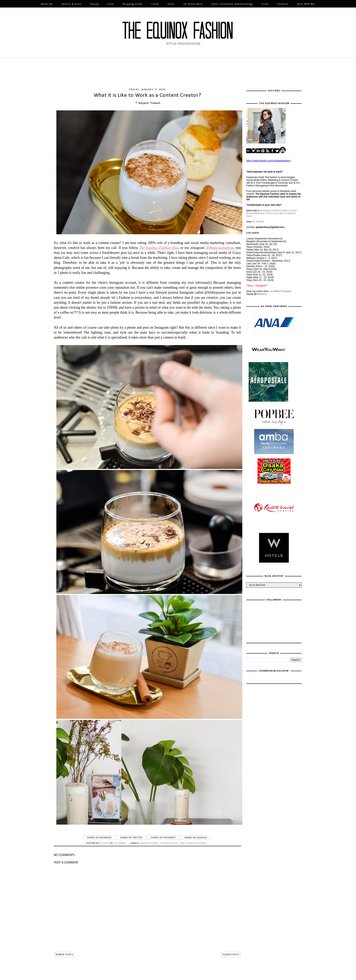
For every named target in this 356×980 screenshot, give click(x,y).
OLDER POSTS (231, 955)
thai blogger (169, 843)
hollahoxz (262, 294)
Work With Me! (306, 4)
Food (111, 4)
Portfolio (283, 4)
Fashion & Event (71, 4)
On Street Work (193, 4)
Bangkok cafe (150, 843)
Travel (155, 4)
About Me (47, 4)
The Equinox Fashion (193, 843)
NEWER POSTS (64, 955)
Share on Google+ (196, 838)
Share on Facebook (100, 838)
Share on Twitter (132, 838)
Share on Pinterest (164, 838)
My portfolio (258, 222)
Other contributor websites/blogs (232, 4)
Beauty (95, 4)
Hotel (171, 4)
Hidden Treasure (282, 291)
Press (265, 4)
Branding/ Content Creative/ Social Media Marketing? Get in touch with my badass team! (271, 213)
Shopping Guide (132, 4)
